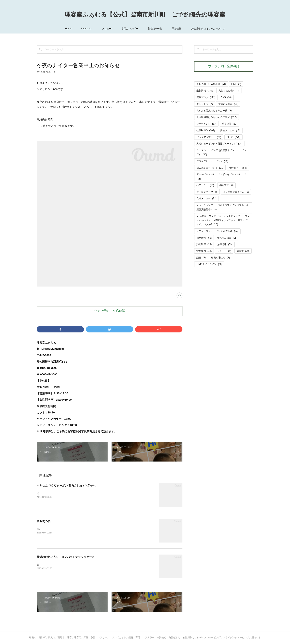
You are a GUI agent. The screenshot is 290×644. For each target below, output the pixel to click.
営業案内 (204, 251)
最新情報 (177, 29)
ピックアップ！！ (209, 137)
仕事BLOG (206, 130)
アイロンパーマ (207, 192)
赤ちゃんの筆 (226, 238)
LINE (236, 84)
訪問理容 (204, 244)
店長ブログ (206, 97)
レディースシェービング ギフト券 (217, 231)
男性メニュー (230, 130)
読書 (201, 258)
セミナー (224, 251)
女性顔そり (238, 168)
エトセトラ (205, 104)
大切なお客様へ (229, 91)
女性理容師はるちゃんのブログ (217, 117)
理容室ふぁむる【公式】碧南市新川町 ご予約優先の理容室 (145, 15)
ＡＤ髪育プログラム (236, 192)
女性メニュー (206, 198)
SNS (226, 97)
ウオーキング (206, 124)
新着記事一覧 (155, 29)
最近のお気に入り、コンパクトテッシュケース (66, 557)
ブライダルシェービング (212, 161)
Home (68, 29)
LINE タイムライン (209, 264)
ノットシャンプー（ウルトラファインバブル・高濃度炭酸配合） (222, 207)
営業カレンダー (130, 29)
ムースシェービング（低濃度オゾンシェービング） (221, 153)
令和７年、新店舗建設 (211, 84)
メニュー (107, 29)
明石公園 (229, 124)
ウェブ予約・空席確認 (110, 311)
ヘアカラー (205, 185)
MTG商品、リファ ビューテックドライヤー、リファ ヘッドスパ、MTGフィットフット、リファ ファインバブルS (223, 220)
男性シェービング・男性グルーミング (219, 144)
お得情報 (225, 244)
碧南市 (243, 251)
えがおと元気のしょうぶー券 (214, 111)
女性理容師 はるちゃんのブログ (208, 29)
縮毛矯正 (226, 185)
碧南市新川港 (228, 104)
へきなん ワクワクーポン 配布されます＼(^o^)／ (67, 486)
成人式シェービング (210, 168)
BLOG (233, 137)
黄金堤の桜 (44, 521)
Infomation (87, 29)
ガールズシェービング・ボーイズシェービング (221, 177)
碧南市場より (221, 258)
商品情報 (204, 238)
